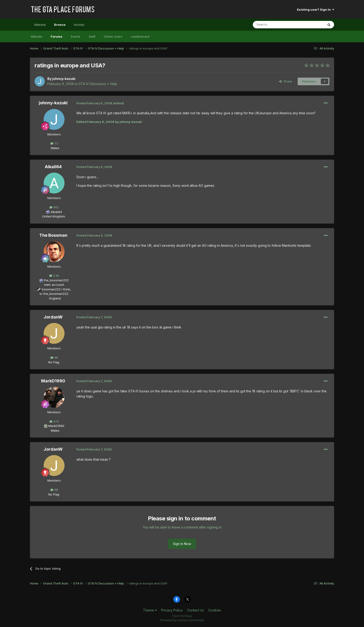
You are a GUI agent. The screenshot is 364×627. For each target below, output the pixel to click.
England (54, 298)
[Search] (276, 25)
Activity (79, 25)
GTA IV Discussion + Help (98, 84)
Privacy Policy (172, 610)
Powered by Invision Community (182, 620)
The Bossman (53, 235)
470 (54, 421)
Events (76, 36)
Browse (60, 27)
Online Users (113, 36)
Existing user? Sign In (315, 10)
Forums (57, 36)
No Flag (54, 362)
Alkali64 (53, 167)
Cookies (215, 610)
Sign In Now (182, 544)
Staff (92, 36)
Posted (94, 103)
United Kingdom (54, 216)
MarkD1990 (53, 381)
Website (40, 25)
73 (54, 143)
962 (54, 207)
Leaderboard (140, 36)
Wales (54, 148)
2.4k (54, 276)
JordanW (53, 317)
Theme (150, 610)
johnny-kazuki (64, 79)
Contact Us (195, 610)
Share (286, 81)
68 (54, 358)
